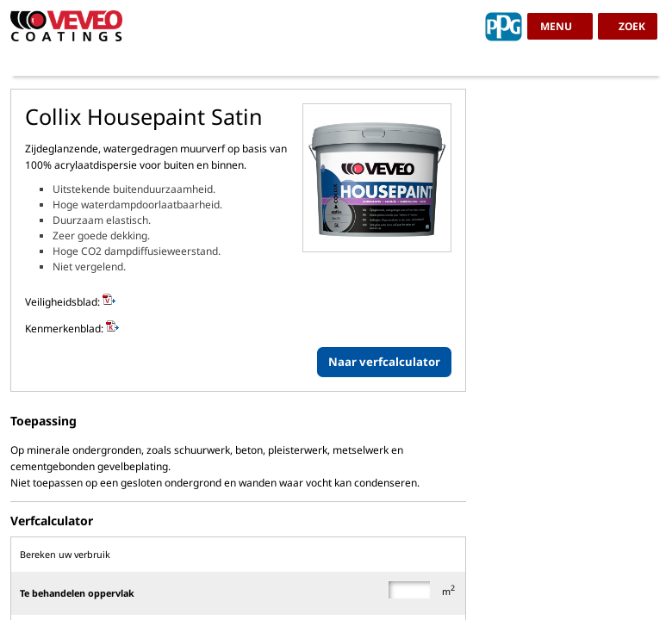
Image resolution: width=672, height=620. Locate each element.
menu (556, 26)
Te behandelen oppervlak (77, 593)
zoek (632, 26)
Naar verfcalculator (384, 362)
